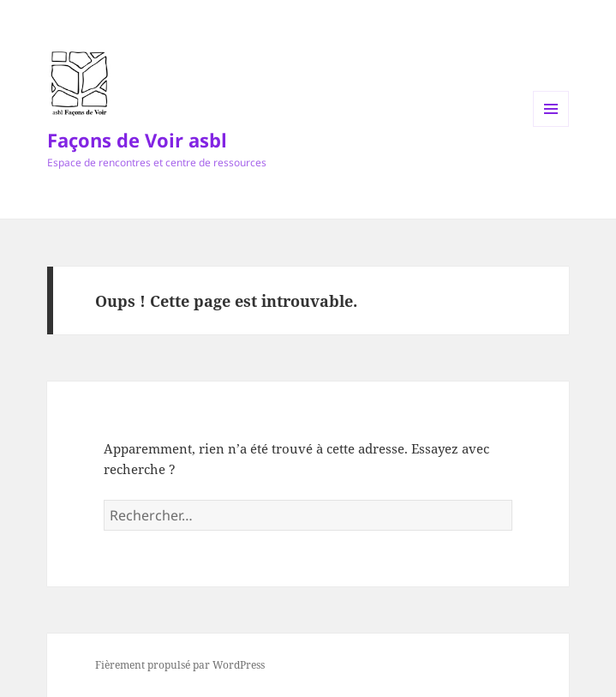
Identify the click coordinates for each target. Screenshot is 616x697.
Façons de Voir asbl (137, 140)
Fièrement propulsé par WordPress (180, 665)
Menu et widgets (551, 126)
